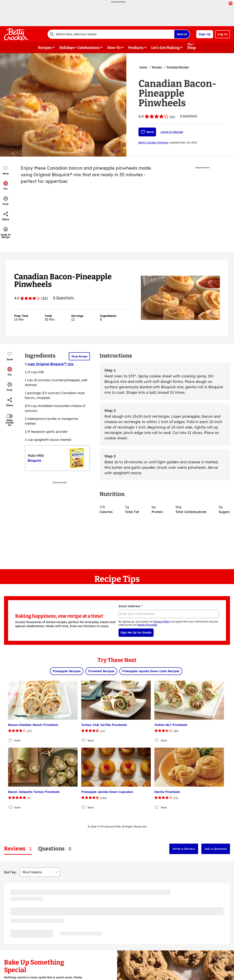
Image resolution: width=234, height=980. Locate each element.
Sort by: (10, 872)
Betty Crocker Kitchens (153, 142)
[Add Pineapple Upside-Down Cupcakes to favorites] (84, 807)
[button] (6, 185)
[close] (231, 4)
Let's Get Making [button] (165, 48)
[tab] (18, 849)
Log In (223, 34)
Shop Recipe (79, 356)
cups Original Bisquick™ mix (50, 364)
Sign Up (205, 34)
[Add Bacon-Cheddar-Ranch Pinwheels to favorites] (11, 740)
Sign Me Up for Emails (136, 633)
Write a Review (184, 849)
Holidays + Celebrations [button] (79, 48)
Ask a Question (216, 849)
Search (182, 34)
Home (143, 67)
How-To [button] (114, 48)
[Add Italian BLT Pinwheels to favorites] (157, 740)
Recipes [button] (45, 48)
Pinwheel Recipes (178, 67)
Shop (192, 48)
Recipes (157, 67)
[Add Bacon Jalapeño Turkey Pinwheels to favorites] (11, 807)
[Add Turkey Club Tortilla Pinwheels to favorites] (84, 740)
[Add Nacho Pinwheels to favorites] (157, 807)
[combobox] (111, 34)
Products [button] (136, 48)
